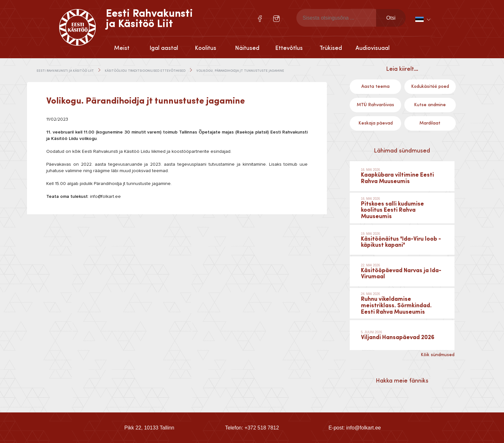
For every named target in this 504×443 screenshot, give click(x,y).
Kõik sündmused (438, 355)
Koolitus (206, 48)
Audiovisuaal (373, 48)
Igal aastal (164, 48)
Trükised (331, 48)
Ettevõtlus (289, 48)
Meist (122, 48)
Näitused (247, 48)
